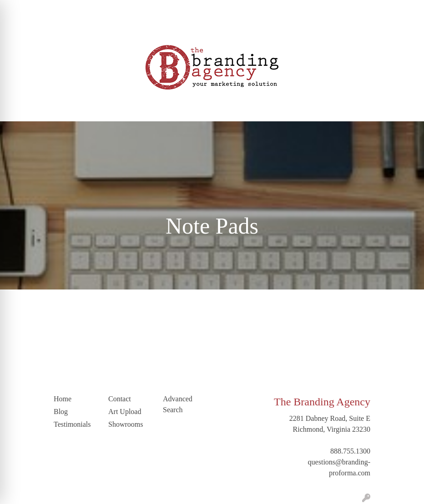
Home (18, 10)
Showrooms (126, 424)
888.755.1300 (350, 451)
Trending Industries (99, 30)
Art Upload (176, 10)
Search (362, 10)
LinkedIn (51, 30)
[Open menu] (406, 108)
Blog (103, 10)
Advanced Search (178, 404)
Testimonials (135, 10)
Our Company (53, 10)
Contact (20, 30)
